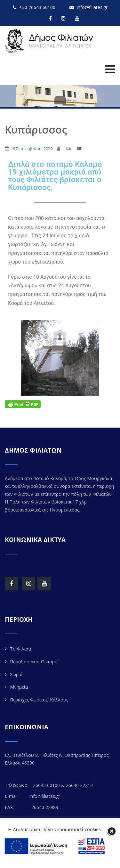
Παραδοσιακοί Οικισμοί (34, 662)
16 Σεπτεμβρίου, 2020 (32, 149)
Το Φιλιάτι (21, 649)
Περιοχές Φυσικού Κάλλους (39, 700)
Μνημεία (19, 687)
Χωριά (16, 674)
